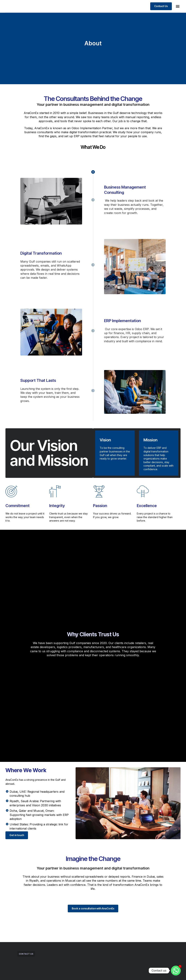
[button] (178, 10)
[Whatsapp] (176, 971)
